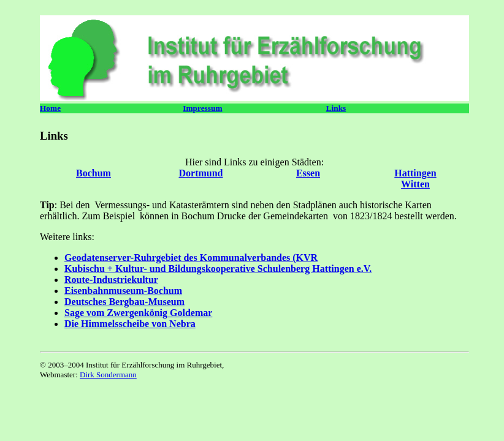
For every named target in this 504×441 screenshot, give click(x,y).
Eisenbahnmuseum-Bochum (123, 291)
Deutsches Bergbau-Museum (124, 302)
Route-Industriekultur (111, 280)
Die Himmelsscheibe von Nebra (130, 324)
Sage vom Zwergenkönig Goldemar (138, 313)
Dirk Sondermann (108, 375)
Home (50, 108)
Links (336, 108)
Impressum (202, 108)
